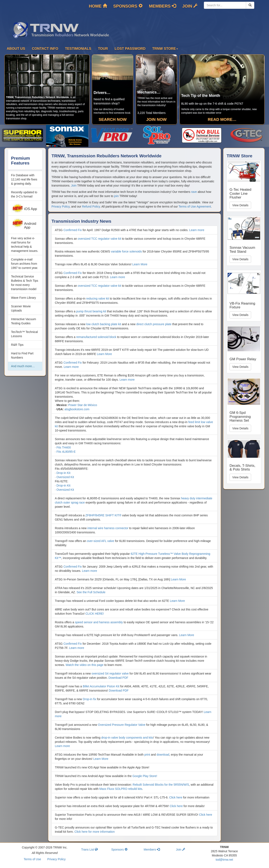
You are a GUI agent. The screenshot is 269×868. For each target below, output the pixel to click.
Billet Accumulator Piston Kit (101, 686)
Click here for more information (94, 832)
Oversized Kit (65, 477)
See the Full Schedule (91, 592)
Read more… (222, 119)
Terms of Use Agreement (195, 206)
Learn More (140, 264)
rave (194, 192)
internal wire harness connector (108, 528)
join (116, 196)
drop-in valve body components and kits (127, 738)
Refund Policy (91, 206)
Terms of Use (32, 859)
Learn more (197, 230)
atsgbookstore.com (77, 409)
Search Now (113, 119)
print (147, 755)
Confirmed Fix (73, 230)
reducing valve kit (98, 299)
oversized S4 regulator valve (110, 673)
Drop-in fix (90, 699)
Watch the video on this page (84, 665)
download (163, 755)
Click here (176, 797)
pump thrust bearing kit (91, 311)
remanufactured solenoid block (96, 337)
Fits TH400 (64, 447)
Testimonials (78, 49)
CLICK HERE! (95, 614)
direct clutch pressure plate (154, 324)
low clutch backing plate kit (104, 324)
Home (98, 6)
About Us (16, 49)
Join (190, 6)
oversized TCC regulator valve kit (99, 239)
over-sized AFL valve (101, 541)
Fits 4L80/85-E (66, 452)
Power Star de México (83, 405)
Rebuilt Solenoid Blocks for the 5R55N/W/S (161, 785)
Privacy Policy (61, 206)
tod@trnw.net (224, 860)
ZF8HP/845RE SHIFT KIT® (103, 515)
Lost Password (130, 49)
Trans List (89, 850)
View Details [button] (240, 205)
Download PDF (118, 678)
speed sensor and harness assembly (99, 622)
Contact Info (45, 49)
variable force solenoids (126, 251)
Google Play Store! (145, 776)
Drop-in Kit (63, 473)
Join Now (156, 119)
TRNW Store (165, 49)
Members (163, 6)
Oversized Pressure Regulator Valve (122, 725)
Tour (103, 49)
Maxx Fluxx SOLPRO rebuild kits (121, 789)
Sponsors (128, 6)
